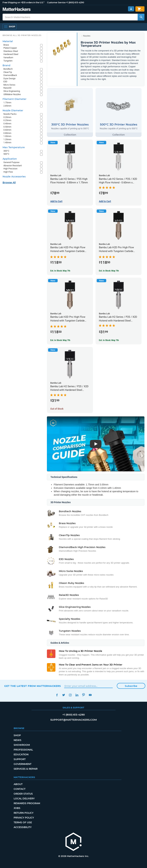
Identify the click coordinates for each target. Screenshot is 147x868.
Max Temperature (14, 147)
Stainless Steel (11, 51)
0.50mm (7, 127)
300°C (6, 151)
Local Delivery (24, 799)
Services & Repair (26, 769)
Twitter (64, 695)
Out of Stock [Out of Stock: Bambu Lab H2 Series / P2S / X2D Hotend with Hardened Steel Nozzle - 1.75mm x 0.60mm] (57, 409)
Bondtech (8, 69)
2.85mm (7, 106)
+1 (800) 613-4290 (75, 2)
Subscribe (131, 686)
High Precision (10, 169)
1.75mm (7, 103)
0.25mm (7, 120)
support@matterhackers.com (73, 720)
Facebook (57, 695)
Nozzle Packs (10, 114)
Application (10, 159)
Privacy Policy (24, 818)
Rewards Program (27, 803)
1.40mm (7, 142)
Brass (6, 45)
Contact (20, 789)
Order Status (23, 794)
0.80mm (7, 133)
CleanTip (8, 72)
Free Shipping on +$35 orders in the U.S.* (23, 2)
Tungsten (8, 61)
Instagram (70, 695)
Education (21, 754)
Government (23, 764)
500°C (6, 154)
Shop (17, 735)
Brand (6, 65)
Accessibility (23, 827)
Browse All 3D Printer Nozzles (22, 35)
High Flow (8, 172)
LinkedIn (77, 695)
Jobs (17, 808)
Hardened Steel (11, 54)
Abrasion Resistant (13, 166)
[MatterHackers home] (73, 842)
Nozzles (87, 36)
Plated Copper (10, 48)
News (17, 740)
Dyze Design (9, 78)
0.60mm (7, 130)
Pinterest (83, 695)
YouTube (90, 695)
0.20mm (7, 117)
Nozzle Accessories (14, 177)
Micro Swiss (9, 85)
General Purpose (11, 162)
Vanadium (8, 57)
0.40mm (7, 124)
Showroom (22, 745)
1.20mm (7, 139)
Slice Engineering (12, 91)
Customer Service (56, 2)
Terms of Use (23, 822)
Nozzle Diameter (13, 110)
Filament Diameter (14, 99)
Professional (23, 750)
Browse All (9, 183)
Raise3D (8, 88)
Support (20, 759)
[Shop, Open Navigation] (10, 27)
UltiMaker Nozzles (12, 94)
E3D (5, 82)
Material (8, 41)
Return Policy (24, 813)
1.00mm (7, 136)
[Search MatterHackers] (141, 17)
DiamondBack (10, 75)
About (18, 784)
